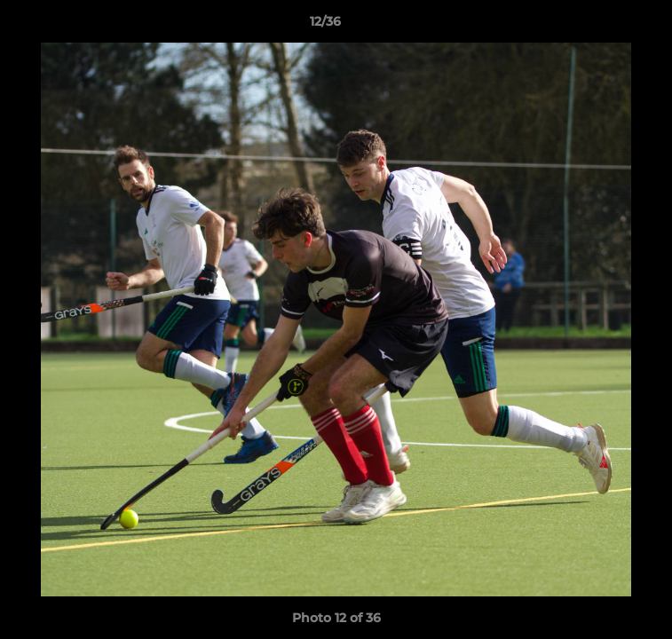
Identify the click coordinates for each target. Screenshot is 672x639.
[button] (608, 26)
